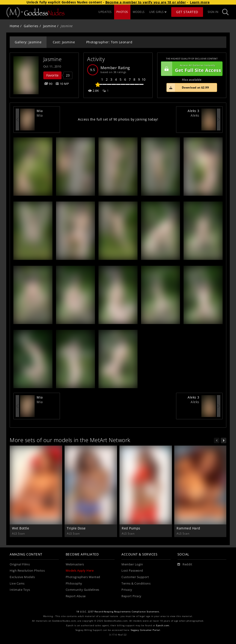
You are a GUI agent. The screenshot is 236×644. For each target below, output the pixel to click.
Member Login (132, 564)
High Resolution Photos (27, 571)
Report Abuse (76, 596)
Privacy (127, 590)
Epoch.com (163, 625)
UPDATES (105, 12)
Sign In (213, 12)
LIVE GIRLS (158, 12)
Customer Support (135, 577)
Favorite (52, 75)
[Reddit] (185, 564)
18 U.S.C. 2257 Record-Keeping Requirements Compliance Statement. (118, 612)
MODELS (139, 12)
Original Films (20, 564)
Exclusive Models (22, 577)
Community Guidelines (83, 590)
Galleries (31, 26)
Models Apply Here (80, 571)
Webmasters (75, 564)
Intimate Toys (20, 590)
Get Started (187, 12)
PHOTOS (122, 12)
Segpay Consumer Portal (145, 630)
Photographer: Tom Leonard (109, 42)
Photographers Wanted (83, 577)
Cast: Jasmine (64, 42)
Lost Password (132, 571)
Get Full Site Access (191, 69)
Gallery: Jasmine (28, 42)
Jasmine (50, 26)
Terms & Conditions (136, 583)
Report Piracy (131, 596)
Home (14, 26)
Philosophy (74, 583)
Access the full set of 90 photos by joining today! (118, 119)
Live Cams (17, 583)
